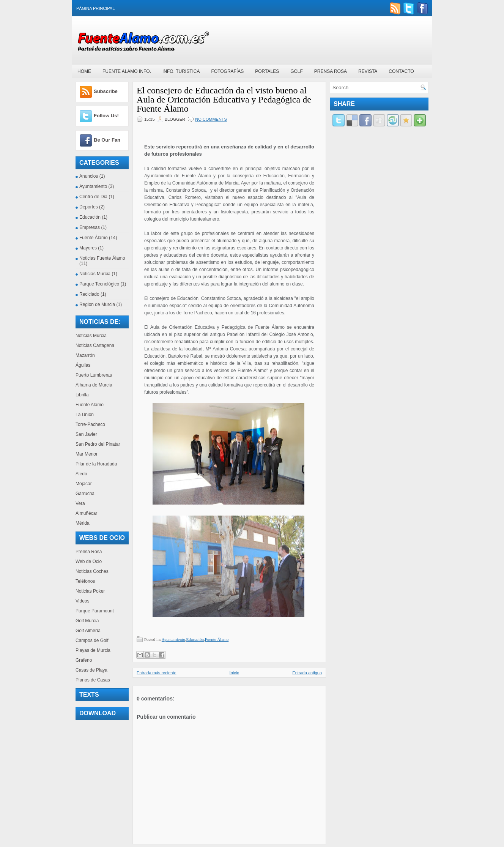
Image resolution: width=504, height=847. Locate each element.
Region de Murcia (97, 304)
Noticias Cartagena (95, 345)
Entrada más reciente (157, 673)
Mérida (83, 523)
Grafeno (84, 660)
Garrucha (85, 494)
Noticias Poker (90, 591)
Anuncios (89, 176)
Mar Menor (87, 454)
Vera (80, 503)
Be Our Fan (107, 140)
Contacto (401, 71)
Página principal (95, 8)
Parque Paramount (95, 611)
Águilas (83, 365)
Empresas (90, 227)
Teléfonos (85, 581)
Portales (267, 71)
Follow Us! (106, 116)
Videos (82, 601)
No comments (211, 119)
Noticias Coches (92, 571)
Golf (297, 71)
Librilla (82, 395)
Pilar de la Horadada (96, 464)
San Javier (86, 434)
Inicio (235, 673)
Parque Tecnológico (99, 284)
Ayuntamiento (93, 186)
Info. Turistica (181, 71)
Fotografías (227, 71)
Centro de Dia (93, 197)
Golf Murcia (87, 621)
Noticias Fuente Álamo (102, 258)
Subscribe (106, 91)
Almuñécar (86, 513)
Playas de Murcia (93, 650)
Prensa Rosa (331, 71)
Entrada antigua (307, 673)
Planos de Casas (93, 680)
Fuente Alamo (90, 405)
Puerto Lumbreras (94, 375)
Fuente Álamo (94, 238)
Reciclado (89, 294)
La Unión (85, 415)
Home (84, 71)
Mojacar (84, 484)
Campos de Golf (92, 640)
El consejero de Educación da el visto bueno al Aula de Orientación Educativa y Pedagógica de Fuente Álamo (224, 99)
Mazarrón (85, 355)
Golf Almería (88, 631)
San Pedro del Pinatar (98, 444)
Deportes (89, 207)
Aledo (81, 474)
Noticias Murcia (95, 274)
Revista (368, 71)
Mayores (88, 248)
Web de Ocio (89, 562)
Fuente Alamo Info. (127, 71)
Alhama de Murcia (94, 385)
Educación (90, 217)
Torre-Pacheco (90, 424)
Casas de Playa (91, 670)
